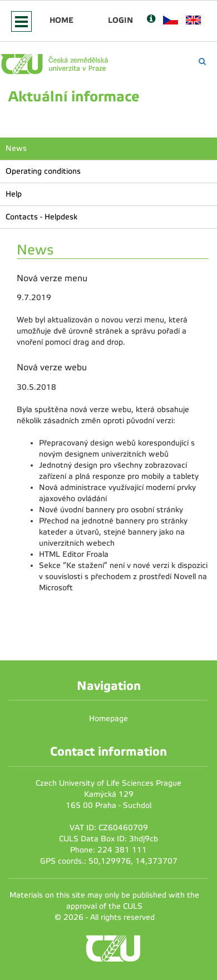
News (16, 148)
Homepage (108, 719)
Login (120, 20)
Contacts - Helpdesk (41, 217)
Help (14, 194)
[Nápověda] (151, 20)
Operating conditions (43, 171)
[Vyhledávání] (202, 62)
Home (61, 20)
